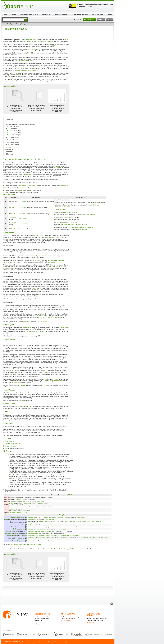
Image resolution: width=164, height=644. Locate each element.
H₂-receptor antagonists (49, 517)
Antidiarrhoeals (82, 517)
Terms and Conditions (45, 642)
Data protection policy (61, 642)
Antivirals (37, 531)
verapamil (12, 229)
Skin (24, 525)
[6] (84, 197)
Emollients (31, 525)
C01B (70, 495)
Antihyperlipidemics (33, 523)
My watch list (78, 20)
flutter (31, 61)
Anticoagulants (32, 519)
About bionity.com (42, 614)
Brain (10, 538)
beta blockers (63, 185)
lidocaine (12, 207)
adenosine (28, 174)
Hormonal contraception (35, 527)
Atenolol (32, 503)
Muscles (10, 535)
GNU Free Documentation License (29, 549)
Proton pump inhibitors (63, 517)
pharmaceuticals (32, 40)
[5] (38, 162)
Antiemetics (37, 517)
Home (4, 24)
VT (37, 367)
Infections (9, 531)
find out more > (39, 624)
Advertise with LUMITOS (94, 615)
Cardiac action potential (13, 443)
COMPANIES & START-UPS (29, 14)
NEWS (14, 14)
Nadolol (27, 503)
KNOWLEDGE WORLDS (80, 14)
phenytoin (43, 299)
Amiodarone (57, 168)
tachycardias (52, 262)
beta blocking (22, 219)
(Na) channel (22, 201)
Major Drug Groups (62, 515)
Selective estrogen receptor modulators (64, 527)
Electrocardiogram (10, 446)
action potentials (50, 238)
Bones (15, 535)
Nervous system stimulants (99, 537)
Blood (6, 519)
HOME (5, 14)
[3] (27, 53)
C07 (22, 505)
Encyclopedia (11, 24)
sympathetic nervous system (28, 185)
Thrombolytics (50, 519)
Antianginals (68, 521)
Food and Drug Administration (53, 381)
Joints (23, 535)
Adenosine (12, 513)
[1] (53, 46)
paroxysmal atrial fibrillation (69, 212)
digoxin (20, 174)
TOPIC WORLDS (97, 14)
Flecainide (19, 501)
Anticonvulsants (47, 537)
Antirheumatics (55, 535)
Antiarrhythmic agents (17, 544)
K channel (21, 224)
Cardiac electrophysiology (33, 544)
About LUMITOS (68, 614)
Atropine (19, 513)
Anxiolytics (67, 537)
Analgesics (39, 537)
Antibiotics (31, 531)
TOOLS (110, 14)
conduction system (89, 215)
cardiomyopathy (38, 369)
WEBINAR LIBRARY (61, 14)
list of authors (76, 549)
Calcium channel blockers (19, 511)
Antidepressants (85, 537)
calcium (21, 190)
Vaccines (44, 531)
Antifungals (51, 531)
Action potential (9, 441)
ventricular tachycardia (46, 41)
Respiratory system (19, 541)
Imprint (34, 642)
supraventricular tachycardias (35, 331)
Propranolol (13, 503)
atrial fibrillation (27, 41)
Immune (17, 533)
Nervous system (20, 538)
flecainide (12, 213)
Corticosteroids (41, 529)
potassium (21, 188)
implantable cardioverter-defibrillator (25, 70)
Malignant (8, 533)
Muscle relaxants (75, 535)
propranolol (12, 217)
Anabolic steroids (33, 535)
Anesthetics (31, 537)
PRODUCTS (46, 14)
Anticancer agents (33, 533)
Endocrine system (19, 529)
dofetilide (48, 373)
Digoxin (25, 513)
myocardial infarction (35, 49)
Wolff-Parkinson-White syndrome (67, 222)
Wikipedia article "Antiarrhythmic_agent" (61, 549)
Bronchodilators (32, 541)
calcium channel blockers (26, 393)
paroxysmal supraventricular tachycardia (81, 227)
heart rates (10, 358)
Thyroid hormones (61, 529)
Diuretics (53, 521)
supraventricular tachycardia (33, 256)
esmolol (20, 336)
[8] (29, 415)
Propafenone (41, 501)
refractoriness (35, 253)
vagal (96, 202)
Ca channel (22, 229)
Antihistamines (52, 541)
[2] (54, 46)
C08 (29, 511)
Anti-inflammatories (44, 535)
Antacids (30, 517)
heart (66, 40)
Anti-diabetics (32, 529)
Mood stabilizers (58, 537)
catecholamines (65, 328)
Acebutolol (39, 503)
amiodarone (13, 222)
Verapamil (12, 509)
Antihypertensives (44, 521)
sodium (26, 183)
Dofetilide (38, 507)
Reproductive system (18, 527)
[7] (62, 345)
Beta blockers (16, 505)
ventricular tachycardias (68, 225)
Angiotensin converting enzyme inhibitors (94, 521)
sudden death (65, 67)
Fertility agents (47, 527)
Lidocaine (35, 288)
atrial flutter (35, 41)
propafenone (44, 322)
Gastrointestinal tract (18, 517)
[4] (29, 53)
